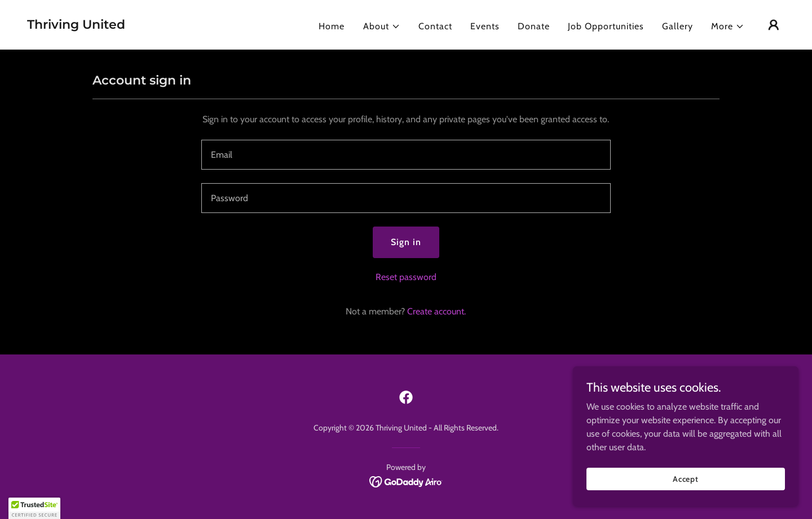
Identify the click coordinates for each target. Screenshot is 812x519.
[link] (76, 26)
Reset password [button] (406, 277)
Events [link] (485, 26)
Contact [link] (435, 26)
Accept (686, 478)
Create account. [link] (436, 311)
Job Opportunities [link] (606, 26)
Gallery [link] (678, 26)
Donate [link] (534, 26)
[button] (382, 26)
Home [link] (332, 26)
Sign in (406, 242)
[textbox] (406, 155)
